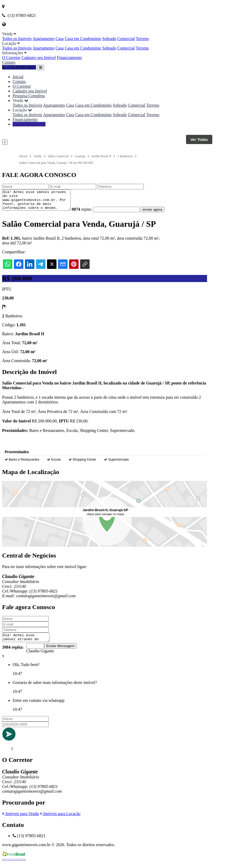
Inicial (18, 77)
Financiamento (69, 58)
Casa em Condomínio (83, 39)
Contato (9, 62)
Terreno (142, 39)
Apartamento (44, 39)
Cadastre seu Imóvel (39, 58)
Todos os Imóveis (17, 39)
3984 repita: (13, 653)
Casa (60, 39)
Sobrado (109, 39)
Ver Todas (199, 140)
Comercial (126, 39)
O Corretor (11, 58)
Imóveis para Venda (20, 819)
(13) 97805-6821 (19, 67)
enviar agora (160, 213)
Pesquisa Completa (29, 96)
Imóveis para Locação (60, 819)
